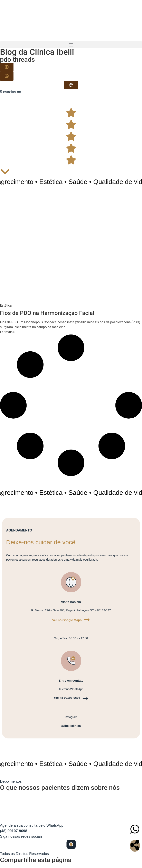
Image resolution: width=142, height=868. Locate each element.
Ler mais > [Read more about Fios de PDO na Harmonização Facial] (8, 332)
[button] (71, 45)
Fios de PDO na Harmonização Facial (47, 313)
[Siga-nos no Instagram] (71, 845)
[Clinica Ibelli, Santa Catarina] (71, 806)
